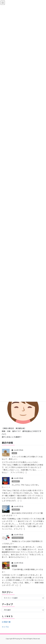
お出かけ (16, 481)
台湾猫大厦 (6, 622)
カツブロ (5, 627)
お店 (14, 566)
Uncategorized (18, 538)
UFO (14, 453)
